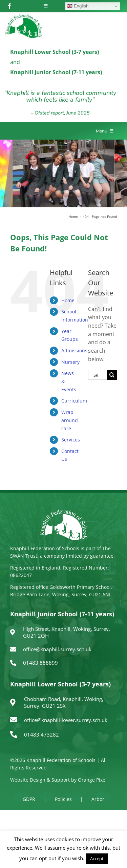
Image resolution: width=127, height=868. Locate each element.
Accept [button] (97, 859)
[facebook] (9, 6)
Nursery (70, 362)
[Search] (112, 375)
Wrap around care (70, 420)
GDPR (29, 799)
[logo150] (24, 15)
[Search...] (98, 375)
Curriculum (74, 401)
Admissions (74, 350)
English (78, 6)
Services (71, 440)
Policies (63, 799)
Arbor (98, 799)
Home (68, 300)
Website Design (28, 780)
